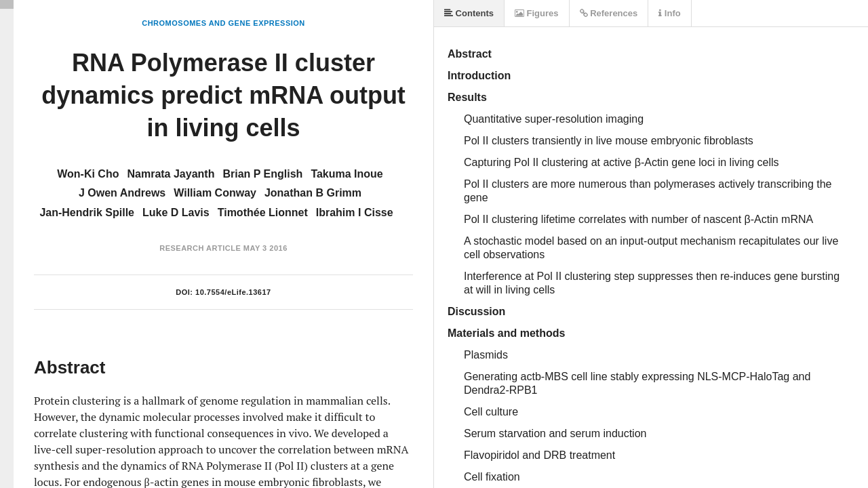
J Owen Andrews (122, 193)
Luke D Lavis (176, 212)
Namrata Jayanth (171, 174)
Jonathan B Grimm (313, 193)
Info (669, 13)
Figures (537, 13)
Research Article (200, 248)
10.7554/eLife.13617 (233, 292)
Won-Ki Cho (88, 174)
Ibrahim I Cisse (355, 212)
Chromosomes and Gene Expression (223, 23)
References (609, 13)
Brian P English (262, 174)
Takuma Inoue (347, 174)
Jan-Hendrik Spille (87, 212)
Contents (469, 13)
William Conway (215, 193)
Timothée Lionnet (263, 212)
